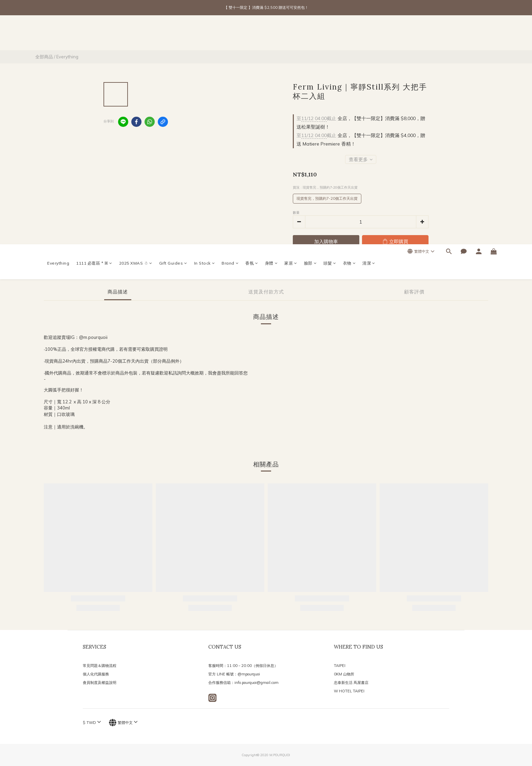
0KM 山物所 (344, 674)
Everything (58, 34)
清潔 (369, 34)
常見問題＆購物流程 (100, 666)
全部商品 (44, 57)
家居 (291, 34)
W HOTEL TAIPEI (349, 691)
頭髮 (330, 34)
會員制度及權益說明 (100, 683)
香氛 (252, 34)
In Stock (205, 34)
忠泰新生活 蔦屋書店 (351, 683)
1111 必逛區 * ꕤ (94, 34)
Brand (230, 34)
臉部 (310, 34)
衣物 (349, 34)
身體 (271, 34)
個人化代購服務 (96, 674)
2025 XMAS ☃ (136, 34)
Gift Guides (173, 34)
